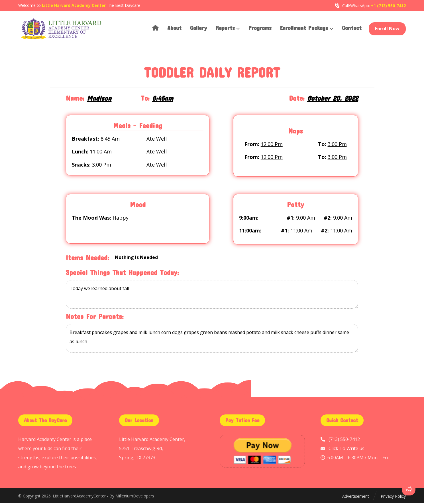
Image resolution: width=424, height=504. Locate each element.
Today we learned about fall (212, 296)
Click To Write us (346, 449)
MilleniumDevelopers (135, 497)
